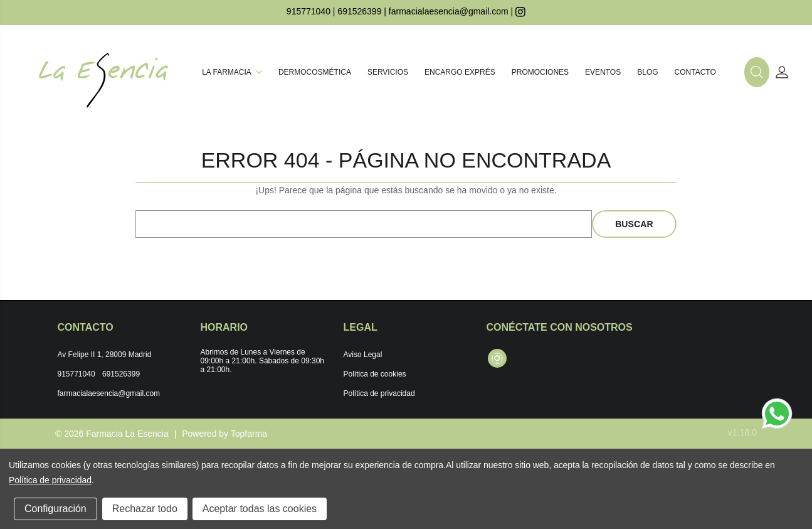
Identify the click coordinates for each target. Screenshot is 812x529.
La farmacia (232, 72)
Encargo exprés (460, 72)
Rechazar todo (145, 509)
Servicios (388, 72)
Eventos (603, 72)
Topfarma (249, 434)
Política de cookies (375, 374)
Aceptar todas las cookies (260, 509)
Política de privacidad (379, 393)
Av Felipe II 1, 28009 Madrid (105, 355)
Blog (647, 72)
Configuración (55, 509)
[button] (757, 72)
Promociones (540, 72)
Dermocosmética (315, 72)
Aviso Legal (363, 355)
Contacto (695, 72)
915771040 (308, 11)
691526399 (359, 11)
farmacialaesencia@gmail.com (449, 11)
